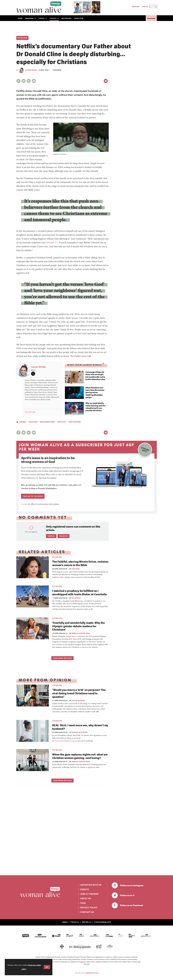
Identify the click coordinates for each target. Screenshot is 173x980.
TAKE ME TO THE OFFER (33, 496)
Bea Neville (76, 598)
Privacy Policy (89, 908)
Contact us (87, 912)
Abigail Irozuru (72, 636)
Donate (85, 889)
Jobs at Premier (89, 894)
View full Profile (30, 412)
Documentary (48, 422)
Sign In (145, 7)
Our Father (75, 422)
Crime (23, 422)
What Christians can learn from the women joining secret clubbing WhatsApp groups (95, 392)
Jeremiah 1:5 (52, 242)
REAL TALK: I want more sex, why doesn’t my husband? (80, 727)
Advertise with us (91, 885)
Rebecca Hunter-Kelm (81, 633)
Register (136, 7)
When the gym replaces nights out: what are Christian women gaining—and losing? (80, 756)
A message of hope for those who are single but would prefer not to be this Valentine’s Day (95, 376)
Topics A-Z (75, 922)
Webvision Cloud (92, 973)
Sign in (51, 536)
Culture (33, 422)
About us (86, 898)
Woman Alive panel (80, 732)
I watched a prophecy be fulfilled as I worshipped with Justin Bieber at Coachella (79, 592)
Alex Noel (76, 569)
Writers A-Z (87, 922)
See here (24, 504)
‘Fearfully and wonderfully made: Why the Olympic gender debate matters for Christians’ (78, 626)
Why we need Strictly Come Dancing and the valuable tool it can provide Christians (95, 407)
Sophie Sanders (78, 700)
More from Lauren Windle (85, 365)
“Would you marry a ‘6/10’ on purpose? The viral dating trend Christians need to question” (79, 693)
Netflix (62, 422)
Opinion (22, 38)
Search (156, 6)
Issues (65, 922)
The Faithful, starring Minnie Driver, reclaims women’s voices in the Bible (80, 563)
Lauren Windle (31, 70)
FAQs (83, 903)
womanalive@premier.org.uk (66, 741)
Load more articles (62, 658)
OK (47, 967)
